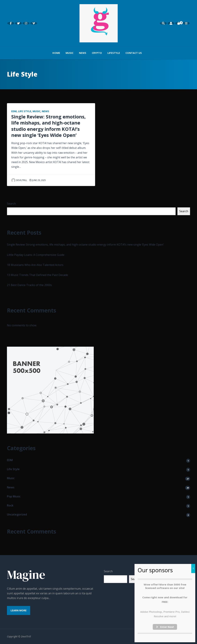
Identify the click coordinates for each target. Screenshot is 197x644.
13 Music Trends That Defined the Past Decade (37, 275)
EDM (14, 111)
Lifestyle (114, 53)
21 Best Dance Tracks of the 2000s (29, 285)
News (83, 53)
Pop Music (14, 496)
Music (70, 53)
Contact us (134, 53)
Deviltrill (19, 180)
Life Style (25, 111)
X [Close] (193, 568)
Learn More (19, 610)
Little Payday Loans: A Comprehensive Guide (36, 255)
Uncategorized (17, 514)
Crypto (97, 53)
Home (56, 53)
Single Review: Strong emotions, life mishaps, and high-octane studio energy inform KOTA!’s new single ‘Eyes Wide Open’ (49, 126)
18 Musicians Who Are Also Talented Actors (35, 265)
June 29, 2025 (38, 180)
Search (11, 204)
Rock (10, 505)
